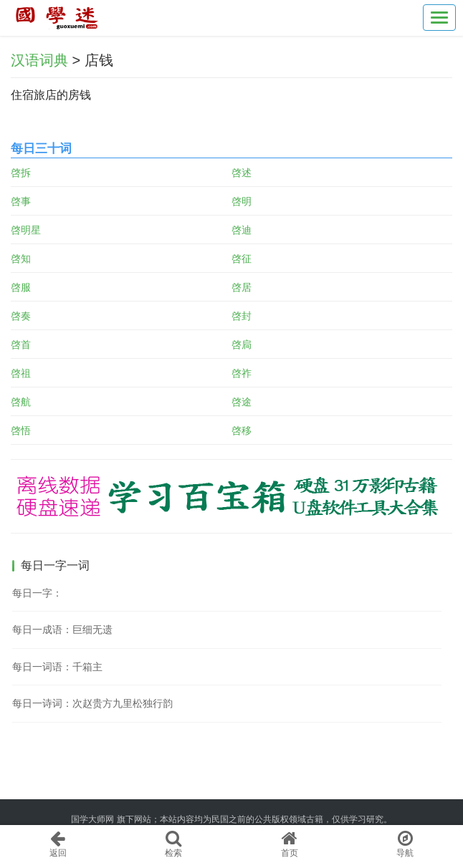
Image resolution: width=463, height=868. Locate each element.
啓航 (21, 402)
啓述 (242, 173)
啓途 (242, 402)
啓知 (21, 259)
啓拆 (21, 173)
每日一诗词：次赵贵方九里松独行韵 (92, 703)
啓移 (242, 430)
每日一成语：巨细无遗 (62, 630)
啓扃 (242, 344)
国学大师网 (92, 819)
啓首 (21, 344)
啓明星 (26, 230)
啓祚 (242, 373)
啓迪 (242, 230)
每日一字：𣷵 (37, 593)
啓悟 (21, 430)
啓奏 (21, 316)
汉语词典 (39, 60)
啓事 (21, 201)
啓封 (242, 316)
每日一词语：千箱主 (57, 667)
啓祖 (21, 373)
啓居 (242, 287)
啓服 (21, 287)
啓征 (242, 259)
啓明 (242, 201)
